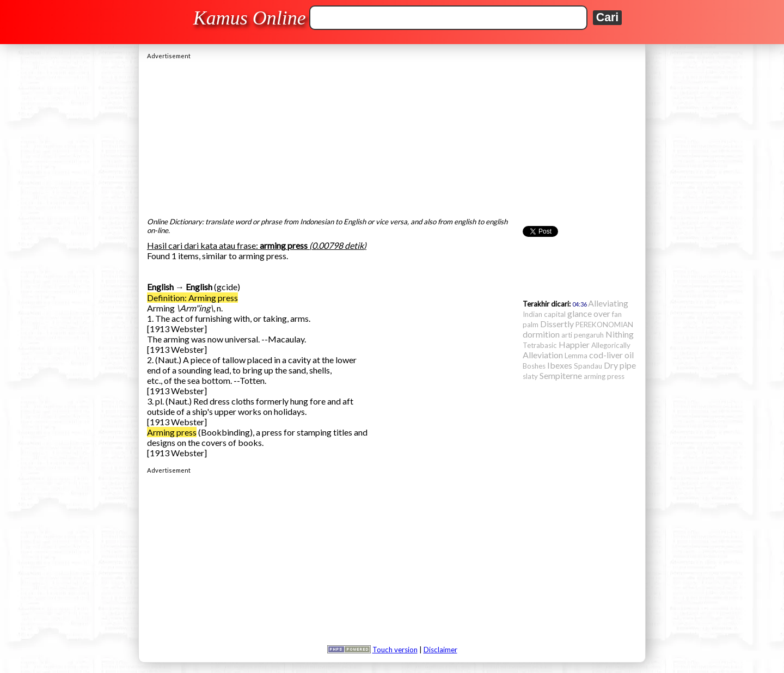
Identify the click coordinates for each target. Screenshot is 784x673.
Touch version (395, 650)
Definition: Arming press (192, 298)
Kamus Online (250, 18)
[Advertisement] (392, 136)
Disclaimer (440, 650)
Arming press (172, 432)
